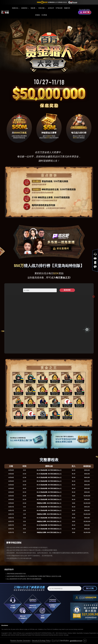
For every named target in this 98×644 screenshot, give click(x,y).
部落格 (38, 15)
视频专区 (67, 8)
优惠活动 (16, 8)
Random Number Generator (20, 641)
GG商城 (44, 15)
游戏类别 (25, 8)
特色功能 (42, 8)
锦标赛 (34, 8)
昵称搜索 (67, 290)
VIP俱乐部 (59, 8)
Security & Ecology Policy (41, 641)
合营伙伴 (51, 8)
